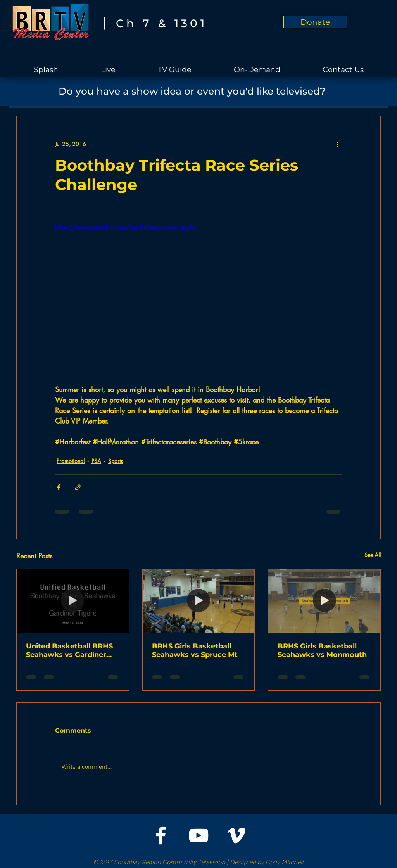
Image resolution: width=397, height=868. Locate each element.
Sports (116, 461)
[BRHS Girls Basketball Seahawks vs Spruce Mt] (199, 601)
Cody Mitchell (285, 863)
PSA (96, 461)
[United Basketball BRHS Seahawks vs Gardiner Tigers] (73, 601)
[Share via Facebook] (59, 487)
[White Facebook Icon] (161, 835)
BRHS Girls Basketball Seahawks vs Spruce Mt (195, 650)
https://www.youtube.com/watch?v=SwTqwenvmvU (125, 227)
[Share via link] (78, 487)
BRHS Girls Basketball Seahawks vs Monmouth (322, 650)
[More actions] (337, 144)
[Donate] (315, 22)
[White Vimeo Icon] (236, 835)
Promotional (71, 461)
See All (373, 555)
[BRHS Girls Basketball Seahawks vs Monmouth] (324, 601)
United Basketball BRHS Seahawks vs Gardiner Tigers (69, 650)
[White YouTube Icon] (198, 835)
